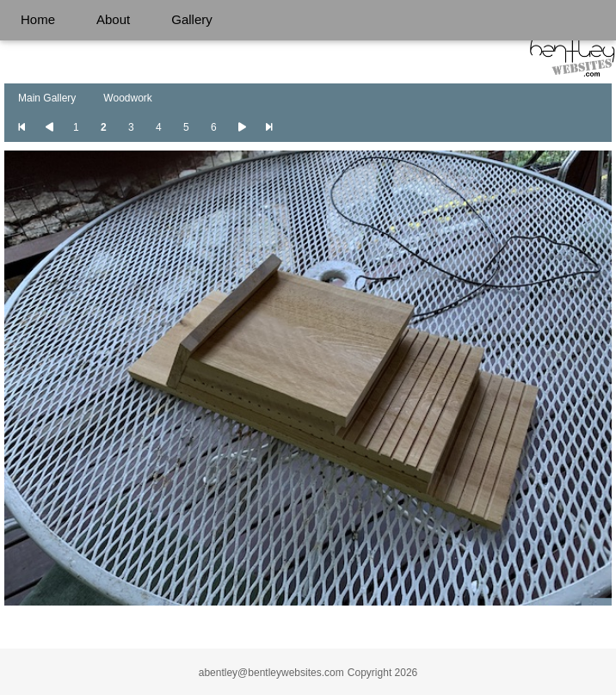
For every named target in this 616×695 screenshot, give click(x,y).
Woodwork (127, 98)
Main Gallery (47, 98)
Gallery (192, 19)
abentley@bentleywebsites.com (271, 673)
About (113, 19)
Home (38, 19)
